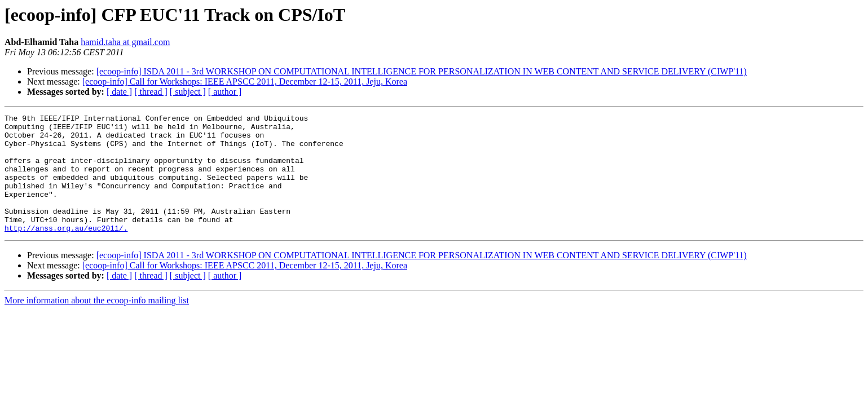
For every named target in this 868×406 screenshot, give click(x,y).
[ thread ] (151, 92)
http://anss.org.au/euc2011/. (66, 251)
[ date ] (119, 92)
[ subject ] (188, 92)
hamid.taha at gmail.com (125, 42)
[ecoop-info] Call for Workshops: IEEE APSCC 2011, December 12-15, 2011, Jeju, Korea (245, 81)
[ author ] (225, 92)
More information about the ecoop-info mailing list (97, 324)
